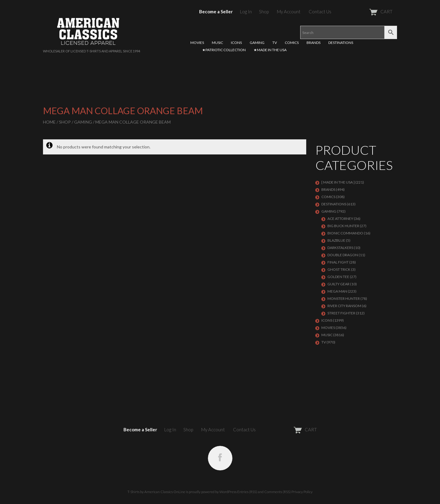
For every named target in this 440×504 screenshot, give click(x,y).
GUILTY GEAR (338, 284)
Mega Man (337, 291)
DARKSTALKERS (340, 248)
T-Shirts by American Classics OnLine (156, 492)
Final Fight (338, 262)
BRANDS (314, 43)
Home (49, 122)
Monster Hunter (344, 298)
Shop (264, 12)
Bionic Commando (345, 233)
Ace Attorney (340, 219)
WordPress (228, 492)
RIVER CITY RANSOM (344, 306)
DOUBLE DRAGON (343, 255)
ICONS (236, 43)
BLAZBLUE (336, 240)
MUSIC (217, 43)
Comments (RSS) (277, 492)
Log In (246, 12)
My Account (289, 12)
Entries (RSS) (247, 492)
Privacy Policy (302, 492)
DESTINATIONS (341, 43)
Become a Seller (216, 12)
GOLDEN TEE (338, 277)
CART (366, 12)
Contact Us (320, 12)
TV (275, 43)
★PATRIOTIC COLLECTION (224, 50)
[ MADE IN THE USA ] (338, 182)
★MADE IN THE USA (270, 50)
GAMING (257, 43)
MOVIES (197, 43)
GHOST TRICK (339, 269)
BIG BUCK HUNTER (343, 226)
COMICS (292, 43)
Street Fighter (341, 313)
